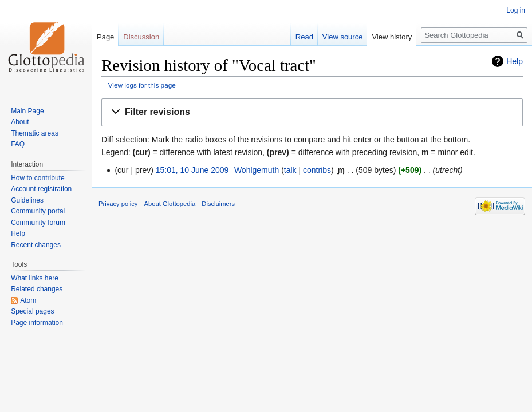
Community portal (38, 211)
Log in (516, 10)
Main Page (27, 111)
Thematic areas (35, 133)
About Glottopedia (170, 204)
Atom (28, 300)
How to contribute (38, 178)
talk (290, 170)
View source (343, 37)
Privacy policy (118, 204)
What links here (35, 278)
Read (304, 37)
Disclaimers (218, 204)
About (20, 122)
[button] (312, 112)
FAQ (18, 144)
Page (105, 37)
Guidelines (27, 200)
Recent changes (36, 245)
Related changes (37, 289)
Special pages (32, 311)
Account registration (41, 189)
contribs (317, 170)
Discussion (141, 37)
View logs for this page (142, 85)
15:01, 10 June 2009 (192, 170)
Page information (37, 323)
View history (392, 37)
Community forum (38, 223)
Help (515, 61)
